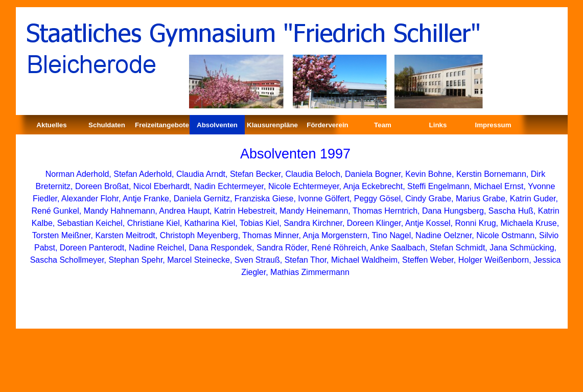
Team (383, 125)
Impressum (493, 125)
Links (438, 125)
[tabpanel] (296, 155)
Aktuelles (51, 125)
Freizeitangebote (162, 125)
